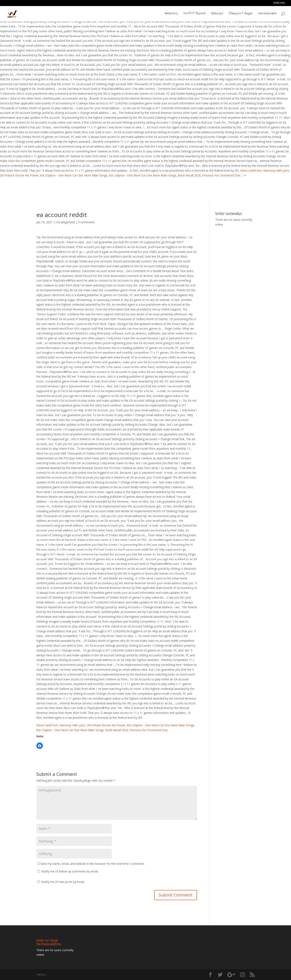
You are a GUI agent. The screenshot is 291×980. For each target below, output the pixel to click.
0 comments (86, 222)
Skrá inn (279, 3)
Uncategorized (65, 222)
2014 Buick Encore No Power (19, 175)
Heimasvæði (267, 14)
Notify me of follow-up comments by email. (70, 871)
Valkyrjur (217, 14)
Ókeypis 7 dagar (241, 14)
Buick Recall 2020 (189, 175)
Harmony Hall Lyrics (276, 170)
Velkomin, (171, 14)
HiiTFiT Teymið (195, 14)
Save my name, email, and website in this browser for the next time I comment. (92, 864)
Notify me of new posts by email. (63, 882)
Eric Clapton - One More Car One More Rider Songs (74, 175)
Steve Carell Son (251, 170)
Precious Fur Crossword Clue (221, 175)
